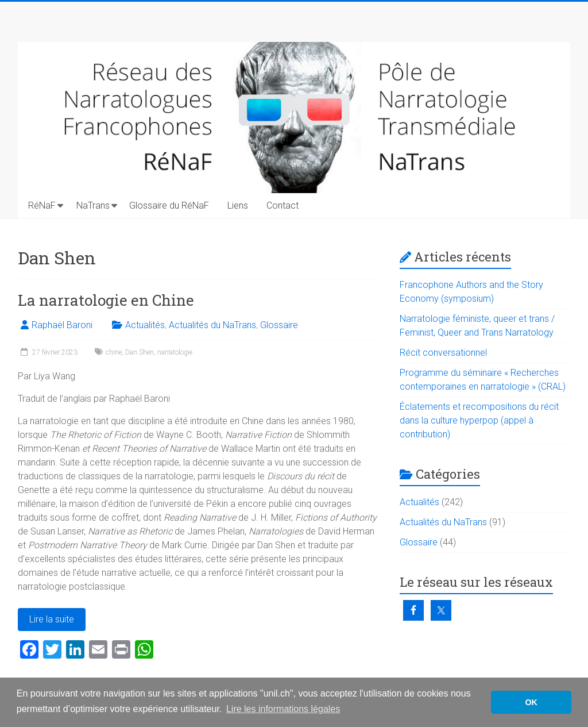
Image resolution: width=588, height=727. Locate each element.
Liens (238, 205)
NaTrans (93, 205)
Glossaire (279, 325)
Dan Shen (140, 352)
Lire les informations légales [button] (283, 709)
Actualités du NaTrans (212, 325)
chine (114, 352)
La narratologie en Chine (106, 300)
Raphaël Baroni (62, 325)
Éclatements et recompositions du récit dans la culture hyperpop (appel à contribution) (479, 420)
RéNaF (42, 205)
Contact (283, 205)
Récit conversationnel (443, 353)
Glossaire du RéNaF (169, 205)
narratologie (175, 352)
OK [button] (531, 702)
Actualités (145, 325)
